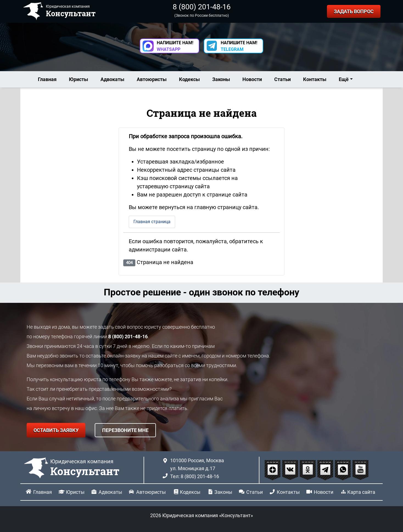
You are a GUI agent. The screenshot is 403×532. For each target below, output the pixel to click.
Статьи (282, 79)
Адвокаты (112, 79)
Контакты (315, 79)
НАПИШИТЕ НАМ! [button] (175, 46)
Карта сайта (361, 492)
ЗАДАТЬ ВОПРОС (354, 11)
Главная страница (152, 222)
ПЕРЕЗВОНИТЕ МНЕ (125, 430)
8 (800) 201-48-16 (202, 7)
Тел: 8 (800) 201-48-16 (195, 476)
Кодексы (189, 79)
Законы (221, 79)
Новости (252, 79)
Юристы (79, 79)
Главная (47, 79)
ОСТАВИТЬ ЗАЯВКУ (56, 430)
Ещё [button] (344, 79)
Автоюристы (152, 79)
